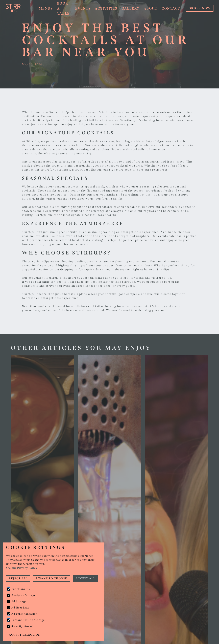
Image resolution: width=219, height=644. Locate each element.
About (151, 8)
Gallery (130, 8)
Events (83, 8)
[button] (46, 8)
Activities (106, 8)
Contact (171, 8)
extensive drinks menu (97, 141)
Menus (46, 8)
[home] (19, 8)
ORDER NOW (200, 8)
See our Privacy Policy (22, 568)
